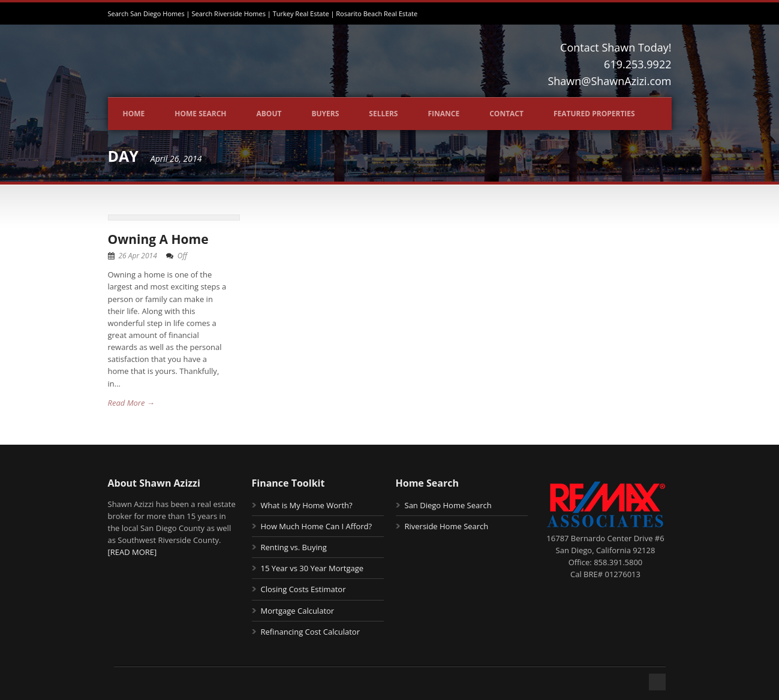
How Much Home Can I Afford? (317, 526)
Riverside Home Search (447, 526)
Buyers (325, 114)
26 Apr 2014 (138, 256)
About (269, 114)
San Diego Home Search (448, 505)
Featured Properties (594, 114)
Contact (506, 114)
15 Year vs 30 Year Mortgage (312, 568)
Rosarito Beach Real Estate (377, 13)
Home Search (200, 114)
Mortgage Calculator (298, 611)
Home (134, 114)
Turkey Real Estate (301, 13)
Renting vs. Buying (294, 547)
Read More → (131, 403)
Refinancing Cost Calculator (310, 632)
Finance (443, 114)
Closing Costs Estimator (303, 589)
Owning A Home (158, 239)
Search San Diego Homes (146, 13)
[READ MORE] (133, 552)
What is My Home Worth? (307, 505)
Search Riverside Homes (228, 13)
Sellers (383, 114)
